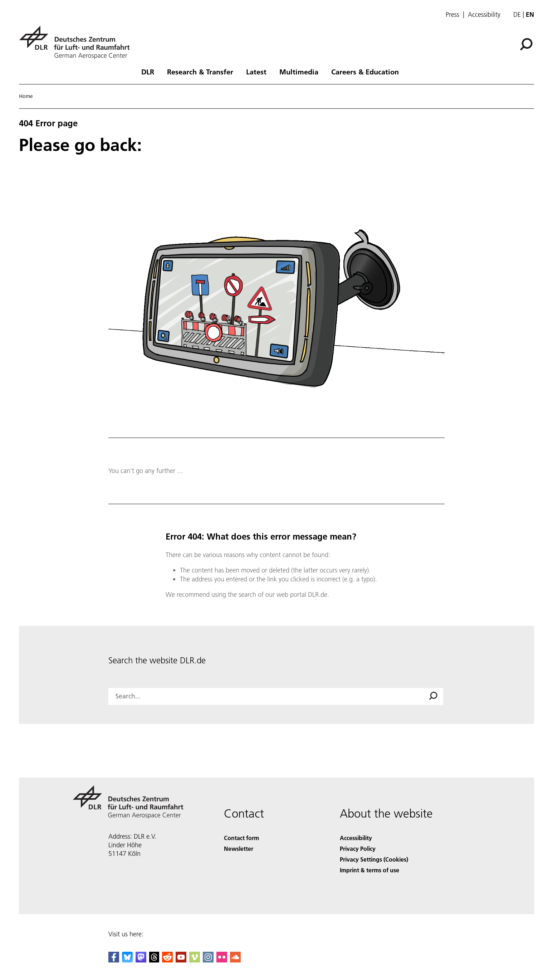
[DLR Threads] (154, 960)
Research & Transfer (200, 72)
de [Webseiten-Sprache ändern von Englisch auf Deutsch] (517, 14)
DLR (148, 72)
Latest (256, 72)
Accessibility (484, 15)
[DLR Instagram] (208, 960)
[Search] (526, 44)
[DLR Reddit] (167, 960)
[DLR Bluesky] (127, 960)
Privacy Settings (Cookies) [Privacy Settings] (374, 859)
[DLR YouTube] (181, 960)
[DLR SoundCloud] (235, 960)
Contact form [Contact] (241, 838)
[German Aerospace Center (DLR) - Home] (77, 42)
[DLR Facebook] (114, 960)
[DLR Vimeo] (195, 960)
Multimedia (299, 72)
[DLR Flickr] (222, 960)
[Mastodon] (141, 960)
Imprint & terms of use (370, 870)
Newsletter (239, 849)
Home (26, 96)
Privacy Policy (358, 849)
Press (452, 15)
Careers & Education (365, 72)
